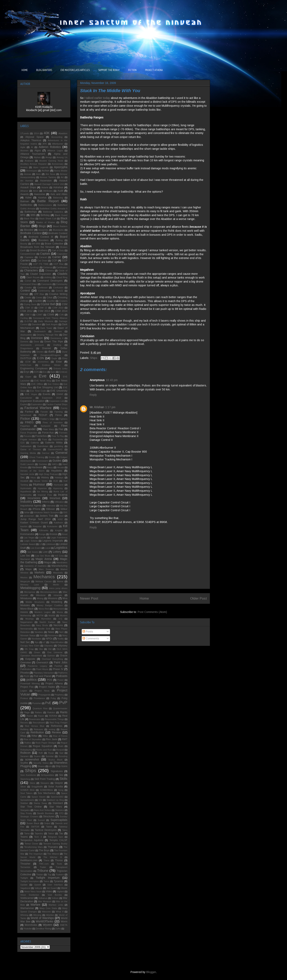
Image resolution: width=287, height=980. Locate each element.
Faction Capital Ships (57, 404)
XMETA (64, 925)
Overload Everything (52, 659)
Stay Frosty (26, 813)
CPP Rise (39, 294)
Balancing (58, 198)
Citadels (62, 274)
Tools (59, 864)
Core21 (59, 291)
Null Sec (25, 642)
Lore (45, 552)
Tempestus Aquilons (32, 840)
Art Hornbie (27, 181)
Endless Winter (51, 365)
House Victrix (41, 481)
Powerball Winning (30, 684)
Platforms (63, 673)
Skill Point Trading (45, 779)
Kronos (53, 534)
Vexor (64, 888)
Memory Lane (30, 585)
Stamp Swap (40, 803)
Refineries (57, 726)
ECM (28, 362)
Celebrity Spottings (30, 267)
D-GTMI (29, 321)
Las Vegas (29, 538)
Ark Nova (50, 174)
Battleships (31, 212)
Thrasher (25, 864)
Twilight (24, 878)
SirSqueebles (48, 775)
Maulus (24, 577)
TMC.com (44, 864)
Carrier (57, 257)
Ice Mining (42, 491)
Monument (58, 609)
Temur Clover (31, 844)
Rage (27, 712)
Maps (29, 569)
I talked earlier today (97, 98)
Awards (25, 194)
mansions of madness (35, 566)
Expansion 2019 (52, 398)
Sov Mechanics (46, 793)
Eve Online (53, 384)
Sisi (61, 775)
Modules (25, 605)
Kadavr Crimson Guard (34, 523)
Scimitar (50, 756)
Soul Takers (26, 793)
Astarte (45, 187)
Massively (58, 573)
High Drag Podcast (48, 474)
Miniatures (26, 598)
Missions (53, 598)
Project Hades (47, 687)
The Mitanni (53, 854)
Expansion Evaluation (32, 401)
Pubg (53, 698)
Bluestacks (58, 230)
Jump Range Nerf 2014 (35, 519)
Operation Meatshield (31, 656)
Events (47, 394)
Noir (42, 635)
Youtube (28, 929)
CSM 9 (28, 315)
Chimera (49, 271)
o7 (44, 642)
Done (36, 342)
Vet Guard (52, 888)
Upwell (37, 885)
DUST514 (26, 358)
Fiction (25, 419)
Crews (39, 297)
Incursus (55, 498)
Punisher (37, 703)
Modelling (57, 602)
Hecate (60, 467)
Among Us (62, 157)
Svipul (47, 823)
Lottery (57, 552)
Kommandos (27, 534)
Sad (61, 753)
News (51, 632)
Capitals (45, 254)
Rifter (34, 736)
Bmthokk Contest (31, 233)
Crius (50, 297)
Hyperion (42, 488)
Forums (28, 436)
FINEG (29, 422)
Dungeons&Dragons (51, 355)
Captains (29, 257)
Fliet (61, 429)
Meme (60, 581)
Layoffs (43, 538)
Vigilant (60, 891)
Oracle (64, 656)
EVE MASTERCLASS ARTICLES (75, 70)
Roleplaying (26, 750)
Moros (60, 612)
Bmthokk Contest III (41, 237)
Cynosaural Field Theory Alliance (50, 318)
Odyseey (49, 646)
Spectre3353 (57, 797)
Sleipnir (59, 783)
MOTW (40, 616)
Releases (39, 729)
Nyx (37, 642)
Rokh (61, 746)
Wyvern (48, 925)
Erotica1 (63, 372)
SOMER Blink (28, 790)
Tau (61, 833)
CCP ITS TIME (41, 264)
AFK (45, 144)
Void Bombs (55, 895)
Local (48, 548)
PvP (63, 703)
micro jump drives (58, 588)
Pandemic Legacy (37, 666)
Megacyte (25, 581)
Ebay (65, 358)
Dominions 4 (57, 338)
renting (52, 729)
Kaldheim (58, 523)
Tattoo (51, 833)
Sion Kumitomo (28, 775)
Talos (65, 830)
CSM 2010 (58, 308)
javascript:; (29, 516)
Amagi (49, 157)
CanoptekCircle (28, 254)
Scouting (63, 756)
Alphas (37, 157)
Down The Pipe (54, 342)
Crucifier (51, 301)
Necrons (58, 625)
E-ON (40, 358)
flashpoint (45, 426)
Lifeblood (51, 544)
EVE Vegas (31, 394)
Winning (37, 915)
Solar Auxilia (56, 787)
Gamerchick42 (55, 449)
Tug (50, 875)
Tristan (40, 875)
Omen (37, 652)
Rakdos (51, 712)
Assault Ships (28, 187)
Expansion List (57, 401)
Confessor (43, 288)
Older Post (199, 598)
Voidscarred (27, 898)
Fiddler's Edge (48, 419)
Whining (24, 915)
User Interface (55, 885)
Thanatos (53, 847)
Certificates (62, 267)
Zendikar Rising (43, 929)
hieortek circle (27, 474)
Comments (91, 638)
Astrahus (58, 187)
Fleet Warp (48, 429)
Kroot (65, 534)
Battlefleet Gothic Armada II (54, 209)
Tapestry (39, 833)
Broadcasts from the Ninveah (37, 247)
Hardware (37, 467)
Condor (28, 288)
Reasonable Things (54, 719)
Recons (24, 723)
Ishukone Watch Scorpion (46, 512)
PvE (48, 703)
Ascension (46, 181)
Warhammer (27, 908)
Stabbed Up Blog (55, 800)
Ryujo (51, 753)
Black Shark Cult (48, 219)
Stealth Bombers (46, 813)
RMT (65, 739)
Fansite (44, 412)
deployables (26, 335)
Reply (93, 395)
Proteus (24, 698)
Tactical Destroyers (46, 830)
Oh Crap (29, 649)
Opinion (51, 656)
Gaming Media (28, 453)
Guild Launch (27, 464)
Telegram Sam (55, 837)
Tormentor (25, 867)
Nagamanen (26, 622)
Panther (58, 666)
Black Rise (29, 219)
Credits (28, 297)
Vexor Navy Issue (33, 891)
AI (32, 147)
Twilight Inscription (30, 881)
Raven (30, 716)
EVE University (59, 391)
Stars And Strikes (42, 810)
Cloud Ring (62, 277)
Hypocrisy (58, 488)
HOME (25, 70)
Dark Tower (46, 328)
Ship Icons (61, 766)
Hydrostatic (26, 488)
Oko (41, 649)
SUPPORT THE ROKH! (109, 70)
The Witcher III (53, 857)
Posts (88, 631)
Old (50, 649)
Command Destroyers (50, 281)
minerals (58, 595)
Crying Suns (30, 304)
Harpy (50, 467)
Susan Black (33, 823)
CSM (65, 304)
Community (62, 284)
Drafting (57, 345)
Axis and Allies (59, 194)
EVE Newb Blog (43, 381)
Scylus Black (56, 760)
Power (61, 680)
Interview (51, 506)
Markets (39, 572)
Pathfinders (26, 669)
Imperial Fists (45, 495)
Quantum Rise (40, 708)
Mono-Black (27, 609)
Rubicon (25, 753)
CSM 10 (29, 308)
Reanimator (35, 719)
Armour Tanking (48, 177)
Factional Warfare (38, 408)
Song (61, 790)
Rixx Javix (52, 739)
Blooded (29, 230)
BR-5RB (36, 244)
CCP (54, 261)
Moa (65, 598)
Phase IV (58, 669)
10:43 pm (112, 380)
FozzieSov (41, 436)
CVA (61, 315)
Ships (94, 358)
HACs (55, 464)
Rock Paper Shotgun (46, 743)
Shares (41, 766)
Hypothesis (26, 491)
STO (61, 813)
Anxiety (24, 167)
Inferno (46, 502)
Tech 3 (38, 837)
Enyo (27, 372)
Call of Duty (58, 250)
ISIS (65, 512)
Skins (32, 783)
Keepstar (37, 526)
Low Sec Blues (43, 556)
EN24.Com (26, 365)
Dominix (24, 342)
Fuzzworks (58, 439)
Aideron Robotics (50, 147)
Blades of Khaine (45, 222)
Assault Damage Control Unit (49, 184)
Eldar (59, 362)
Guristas (43, 464)
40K (47, 133)
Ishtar (27, 512)
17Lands (25, 133)
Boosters (44, 240)
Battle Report (48, 201)
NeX (62, 632)
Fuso (45, 439)
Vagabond (25, 888)
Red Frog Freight (58, 723)
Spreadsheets (27, 800)
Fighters (63, 419)
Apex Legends (41, 167)
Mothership (26, 616)
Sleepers (45, 783)
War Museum (45, 901)
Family (64, 408)
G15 (22, 443)
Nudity (61, 639)
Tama (27, 833)
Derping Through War (48, 335)
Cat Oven (42, 261)
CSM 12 (43, 308)
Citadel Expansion (41, 274)
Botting (59, 240)
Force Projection (29, 433)
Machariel (25, 559)
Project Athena (54, 684)
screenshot (32, 759)
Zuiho (58, 929)
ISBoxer (51, 509)
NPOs (49, 639)
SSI (40, 800)
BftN (33, 215)
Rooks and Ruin (44, 750)
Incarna (63, 495)
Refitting (24, 729)
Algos (38, 151)
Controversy (44, 291)
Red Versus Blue (35, 726)
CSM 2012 (26, 311)
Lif (41, 544)
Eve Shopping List (47, 387)
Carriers (25, 260)
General (61, 453)
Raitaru (38, 712)
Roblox (28, 743)
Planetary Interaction (44, 673)
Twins (46, 881)
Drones (40, 352)
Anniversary (58, 164)
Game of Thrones (31, 449)
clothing (48, 277)
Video (49, 891)
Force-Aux (48, 433)
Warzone (46, 912)
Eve (43, 376)
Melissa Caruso (44, 581)
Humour (39, 484)
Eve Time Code (38, 391)
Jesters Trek (47, 516)
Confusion (58, 288)
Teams (24, 837)
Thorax (59, 860)
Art (62, 177)
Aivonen (24, 151)
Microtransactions (49, 592)
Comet (28, 281)
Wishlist (50, 915)
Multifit (52, 616)
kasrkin (24, 526)
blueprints (43, 230)
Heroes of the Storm (32, 471)
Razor (41, 716)
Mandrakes (62, 562)
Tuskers (60, 875)
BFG (23, 215)
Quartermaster (60, 708)
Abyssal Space (34, 137)
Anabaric (29, 161)
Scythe (24, 763)
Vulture (55, 898)
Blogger (151, 972)
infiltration (59, 502)
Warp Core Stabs (48, 908)
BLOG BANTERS (44, 70)
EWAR (60, 394)
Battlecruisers (45, 205)
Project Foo (27, 687)
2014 (36, 133)
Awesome (40, 194)
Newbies (39, 632)
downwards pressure (32, 345)
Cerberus (48, 267)
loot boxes (33, 552)
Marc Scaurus (46, 569)
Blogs (42, 226)
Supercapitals (59, 820)
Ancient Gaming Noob (51, 161)
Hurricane (59, 485)
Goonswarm (42, 461)
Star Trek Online (31, 807)
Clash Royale (33, 277)
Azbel (28, 198)
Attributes (48, 191)
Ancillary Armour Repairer (34, 164)
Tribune (43, 871)
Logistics (61, 548)
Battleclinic (26, 205)
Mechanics (44, 577)
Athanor (24, 191)
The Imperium (36, 854)
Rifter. (45, 736)
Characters (31, 270)
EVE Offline (37, 384)
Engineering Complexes (34, 368)
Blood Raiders (60, 226)
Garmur (46, 453)
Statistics (59, 810)
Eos (45, 372)
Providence (39, 698)
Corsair (24, 294)
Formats (63, 433)
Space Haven (38, 797)
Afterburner (58, 144)
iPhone (36, 509)
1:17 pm (110, 407)
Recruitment (39, 723)
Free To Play (58, 436)
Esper (28, 377)
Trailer (43, 867)
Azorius (42, 198)
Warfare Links (56, 905)
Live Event (36, 548)
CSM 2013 (44, 311)
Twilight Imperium (48, 878)
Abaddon (63, 133)
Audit (60, 191)
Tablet (49, 827)
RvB (41, 753)
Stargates (25, 810)
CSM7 (39, 315)
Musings (30, 619)
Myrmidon (46, 619)
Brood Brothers (39, 250)
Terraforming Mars (33, 847)
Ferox (59, 415)
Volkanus (43, 898)
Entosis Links (60, 368)
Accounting (57, 137)
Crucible (37, 301)
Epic (53, 372)
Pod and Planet (42, 676)
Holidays (59, 478)
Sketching (25, 779)
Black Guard (61, 215)
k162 (60, 519)
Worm (64, 922)
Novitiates (37, 639)
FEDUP (43, 415)
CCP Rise (58, 264)
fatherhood (26, 415)
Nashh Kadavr (47, 622)
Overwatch (42, 663)
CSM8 (51, 315)
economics (43, 362)
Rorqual (60, 750)
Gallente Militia (54, 443)
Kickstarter (52, 526)
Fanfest (29, 412)
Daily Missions (46, 321)
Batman (25, 201)
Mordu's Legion (43, 612)
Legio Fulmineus (59, 538)
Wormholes (31, 925)
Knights (59, 530)
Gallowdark (26, 446)
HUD (56, 481)
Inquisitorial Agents (31, 506)
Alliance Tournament (33, 154)
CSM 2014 (61, 311)
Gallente (35, 443)
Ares (38, 174)
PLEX (27, 676)
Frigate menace (29, 439)
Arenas (28, 174)
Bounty (24, 244)
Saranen (25, 756)
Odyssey (62, 646)
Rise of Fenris (60, 736)
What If (60, 912)
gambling (58, 446)
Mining (40, 598)
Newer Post (89, 598)
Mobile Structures (35, 602)
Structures (49, 817)
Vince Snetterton (30, 895)
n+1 (60, 619)
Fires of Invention (53, 423)
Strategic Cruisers (29, 817)
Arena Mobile (61, 171)
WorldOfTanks (45, 921)
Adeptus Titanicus (31, 140)
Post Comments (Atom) (152, 612)
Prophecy (59, 695)
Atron (36, 191)
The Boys (44, 850)
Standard (58, 803)
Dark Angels (52, 324)
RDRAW (53, 716)
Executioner (26, 398)
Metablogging (30, 588)
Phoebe (25, 673)
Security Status (41, 763)
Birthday (45, 215)
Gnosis (52, 457)
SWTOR (35, 827)
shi (50, 766)
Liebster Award (28, 544)
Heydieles (57, 471)
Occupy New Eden (30, 646)
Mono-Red (44, 609)
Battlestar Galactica (53, 212)
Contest (25, 291)
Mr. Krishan (97, 407)
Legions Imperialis (53, 541)
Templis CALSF (58, 840)
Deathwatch (40, 331)
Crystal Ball (48, 304)
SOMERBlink (46, 790)
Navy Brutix (42, 625)
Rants (64, 712)
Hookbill (24, 481)
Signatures (57, 771)
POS (50, 680)
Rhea (23, 736)
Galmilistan (43, 446)
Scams (37, 756)
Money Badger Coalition (50, 605)
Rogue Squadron (42, 746)
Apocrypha (61, 167)
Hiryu (33, 478)
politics (31, 680)
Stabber (24, 803)
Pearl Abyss (42, 669)
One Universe (55, 652)
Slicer (23, 787)
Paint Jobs (61, 662)
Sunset (41, 820)
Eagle (54, 358)
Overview (26, 663)
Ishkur (64, 509)
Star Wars (56, 807)
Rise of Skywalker (33, 739)
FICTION (132, 70)
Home (144, 598)
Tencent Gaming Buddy (55, 844)
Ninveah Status (28, 635)
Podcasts (62, 676)
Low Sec (25, 556)
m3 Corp (59, 556)
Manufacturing (59, 566)
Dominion (37, 338)
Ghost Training (37, 457)
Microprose (30, 592)
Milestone (41, 595)
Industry (26, 502)
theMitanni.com (29, 860)
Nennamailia (27, 629)
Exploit (24, 404)
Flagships (25, 426)
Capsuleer (62, 254)
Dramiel (47, 348)
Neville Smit (44, 629)
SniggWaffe (37, 787)
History (45, 478)
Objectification (57, 642)
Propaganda (44, 695)
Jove (61, 516)
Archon (45, 171)
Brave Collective (54, 244)
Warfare (35, 905)
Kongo (42, 534)
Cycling (24, 318)
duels (52, 352)
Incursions (34, 498)
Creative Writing (58, 294)
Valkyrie (38, 888)
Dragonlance (27, 348)
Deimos (58, 331)
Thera (46, 860)
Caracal (43, 257)
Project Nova (42, 691)
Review (56, 732)
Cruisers (63, 301)
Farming (58, 412)
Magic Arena (44, 559)
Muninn (64, 616)
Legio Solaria (31, 541)
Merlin (56, 585)
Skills (63, 779)
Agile (23, 147)
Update (24, 885)
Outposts (30, 659)
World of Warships (42, 918)
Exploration (37, 404)
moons (24, 612)
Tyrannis (59, 881)
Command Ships (29, 284)
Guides (57, 461)
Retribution (37, 732)
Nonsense (53, 635)
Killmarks (44, 530)
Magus (48, 562)
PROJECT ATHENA (154, 70)
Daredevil (37, 324)
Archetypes (32, 171)
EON (36, 372)
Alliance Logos (55, 151)
